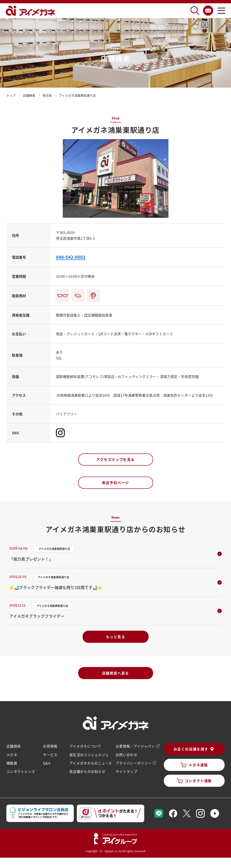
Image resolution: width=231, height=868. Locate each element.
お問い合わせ (126, 754)
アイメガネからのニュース (90, 763)
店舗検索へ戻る (115, 673)
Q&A (47, 763)
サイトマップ (126, 771)
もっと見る (116, 637)
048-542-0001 (71, 257)
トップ (11, 95)
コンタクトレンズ (21, 771)
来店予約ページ (115, 483)
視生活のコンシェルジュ (89, 754)
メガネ (12, 754)
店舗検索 (14, 746)
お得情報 (50, 746)
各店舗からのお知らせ (87, 771)
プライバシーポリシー (133, 763)
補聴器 (12, 763)
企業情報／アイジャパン (135, 746)
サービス (50, 754)
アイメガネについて (85, 746)
